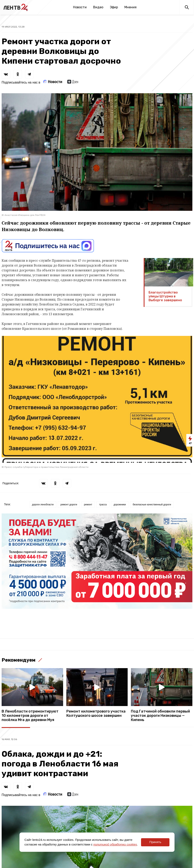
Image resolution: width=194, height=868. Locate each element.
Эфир (114, 7)
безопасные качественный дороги (152, 505)
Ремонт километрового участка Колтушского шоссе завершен (96, 714)
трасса (103, 505)
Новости (80, 7)
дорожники (120, 505)
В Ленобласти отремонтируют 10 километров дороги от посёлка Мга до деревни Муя (30, 716)
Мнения (130, 7)
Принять (155, 842)
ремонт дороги (69, 505)
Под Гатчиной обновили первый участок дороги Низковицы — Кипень (160, 716)
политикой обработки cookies (115, 844)
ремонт (88, 505)
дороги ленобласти (43, 505)
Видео (98, 7)
